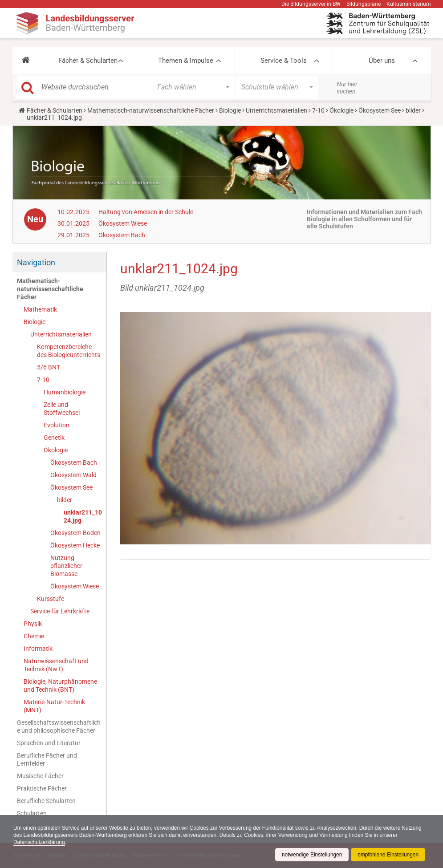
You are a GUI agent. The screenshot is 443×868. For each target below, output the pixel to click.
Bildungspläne (364, 4)
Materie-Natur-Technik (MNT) (54, 706)
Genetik (54, 438)
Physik (33, 624)
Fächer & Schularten (88, 61)
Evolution (57, 425)
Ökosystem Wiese (123, 223)
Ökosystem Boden (75, 533)
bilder (413, 110)
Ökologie (341, 110)
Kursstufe (51, 599)
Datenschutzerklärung (39, 842)
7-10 (318, 110)
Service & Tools (284, 61)
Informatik (38, 649)
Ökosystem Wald (73, 475)
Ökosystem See (380, 110)
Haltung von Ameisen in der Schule (146, 212)
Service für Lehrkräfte (60, 611)
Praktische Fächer (42, 788)
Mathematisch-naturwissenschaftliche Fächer (151, 110)
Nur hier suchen (347, 88)
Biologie (230, 110)
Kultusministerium (409, 4)
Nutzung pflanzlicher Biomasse (66, 566)
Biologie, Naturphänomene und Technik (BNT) (60, 685)
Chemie (34, 636)
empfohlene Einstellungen (388, 855)
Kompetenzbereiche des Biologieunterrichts (69, 351)
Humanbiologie (65, 392)
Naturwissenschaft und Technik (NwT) (56, 665)
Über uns (382, 61)
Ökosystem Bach (122, 235)
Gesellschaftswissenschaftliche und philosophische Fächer (59, 726)
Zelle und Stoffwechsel (62, 409)
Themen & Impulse (186, 61)
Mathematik (40, 309)
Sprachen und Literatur (49, 743)
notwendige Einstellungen (311, 855)
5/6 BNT (49, 367)
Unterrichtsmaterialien (276, 110)
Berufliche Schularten (46, 801)
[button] (26, 61)
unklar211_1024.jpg (83, 516)
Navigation (36, 262)
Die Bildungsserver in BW (311, 4)
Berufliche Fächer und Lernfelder (47, 759)
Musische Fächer (40, 776)
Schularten (32, 813)
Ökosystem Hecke (75, 545)
